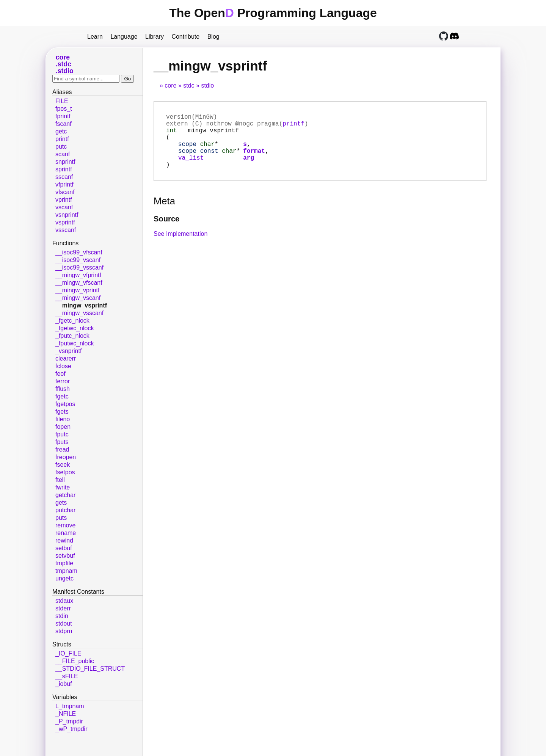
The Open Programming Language (273, 13)
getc (61, 131)
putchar (65, 510)
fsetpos (65, 472)
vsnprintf (67, 215)
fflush (63, 389)
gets (61, 503)
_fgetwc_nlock (75, 328)
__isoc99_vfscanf (79, 252)
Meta (164, 213)
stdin (62, 616)
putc (61, 147)
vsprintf (65, 222)
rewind (64, 540)
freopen (66, 457)
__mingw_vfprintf (78, 275)
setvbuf (65, 556)
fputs (62, 442)
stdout (64, 623)
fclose (63, 366)
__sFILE (67, 676)
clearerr (66, 358)
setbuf (64, 548)
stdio (207, 85)
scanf (63, 154)
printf (293, 126)
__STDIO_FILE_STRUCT (90, 669)
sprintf (64, 169)
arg (249, 168)
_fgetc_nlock (72, 321)
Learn (95, 37)
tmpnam (66, 571)
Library (155, 37)
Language (124, 37)
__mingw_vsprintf (81, 305)
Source (166, 231)
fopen (63, 427)
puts (61, 518)
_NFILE (66, 714)
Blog (213, 37)
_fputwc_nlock (75, 343)
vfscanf (65, 192)
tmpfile (64, 563)
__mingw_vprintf (78, 290)
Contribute (185, 37)
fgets (62, 412)
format (254, 160)
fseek (63, 465)
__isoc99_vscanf (78, 260)
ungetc (64, 578)
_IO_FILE (68, 653)
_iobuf (64, 684)
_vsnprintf (68, 351)
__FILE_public (75, 661)
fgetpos (65, 404)
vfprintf (64, 184)
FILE (62, 101)
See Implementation (180, 246)
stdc (189, 85)
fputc (62, 434)
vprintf (64, 200)
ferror (63, 381)
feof (60, 374)
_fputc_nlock (72, 336)
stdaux (64, 601)
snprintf (65, 162)
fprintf (63, 116)
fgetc (62, 396)
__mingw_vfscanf (79, 283)
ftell (60, 480)
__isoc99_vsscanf (79, 267)
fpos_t (64, 109)
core (170, 85)
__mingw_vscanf (78, 298)
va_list (191, 168)
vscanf (64, 207)
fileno (63, 419)
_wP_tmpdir (71, 729)
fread (62, 449)
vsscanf (66, 230)
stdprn (64, 631)
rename (66, 533)
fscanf (64, 124)
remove (65, 525)
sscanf (64, 177)
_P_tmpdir (69, 721)
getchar (65, 495)
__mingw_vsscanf (79, 313)
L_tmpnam (70, 706)
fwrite (63, 487)
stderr (63, 608)
